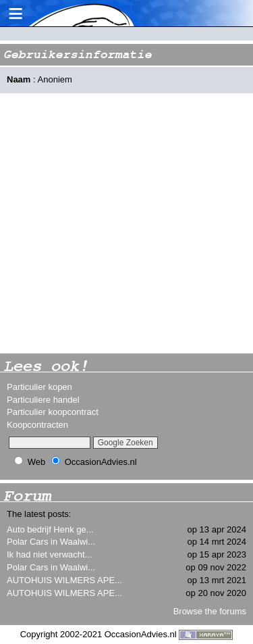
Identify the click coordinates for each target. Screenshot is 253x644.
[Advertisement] (126, 223)
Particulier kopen (39, 387)
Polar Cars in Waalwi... (51, 542)
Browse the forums (210, 611)
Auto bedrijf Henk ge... (50, 529)
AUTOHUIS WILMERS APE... (64, 580)
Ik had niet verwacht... (49, 554)
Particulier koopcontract (53, 412)
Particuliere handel (43, 400)
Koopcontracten (37, 425)
